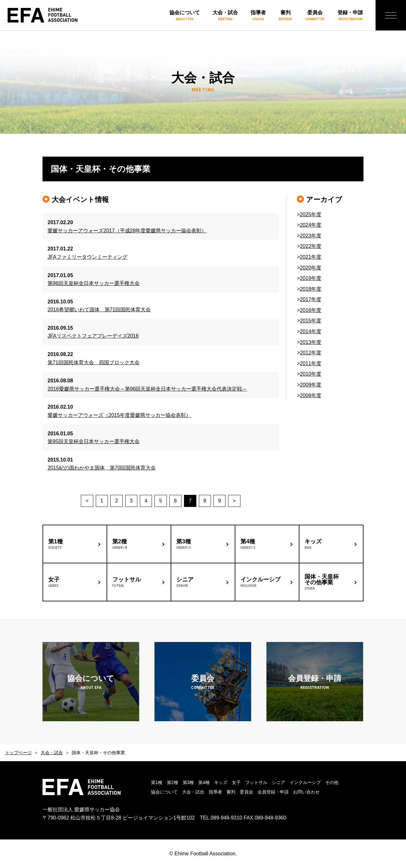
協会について (185, 16)
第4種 (204, 782)
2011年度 (311, 363)
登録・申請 (350, 16)
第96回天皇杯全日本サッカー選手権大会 (94, 283)
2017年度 (311, 299)
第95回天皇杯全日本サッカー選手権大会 (94, 441)
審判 (285, 16)
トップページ (18, 753)
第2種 (173, 782)
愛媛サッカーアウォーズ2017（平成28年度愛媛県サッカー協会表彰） (127, 231)
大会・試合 (225, 16)
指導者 (258, 16)
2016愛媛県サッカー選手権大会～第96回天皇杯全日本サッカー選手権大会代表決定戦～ (147, 389)
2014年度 (311, 331)
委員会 (315, 16)
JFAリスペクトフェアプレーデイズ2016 (93, 336)
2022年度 (311, 246)
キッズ (221, 782)
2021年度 (311, 257)
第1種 (157, 782)
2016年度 (311, 310)
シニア (278, 782)
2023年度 (311, 236)
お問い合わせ (306, 792)
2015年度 (311, 321)
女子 (236, 782)
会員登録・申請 (273, 792)
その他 (332, 782)
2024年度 (311, 225)
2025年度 (311, 214)
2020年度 (311, 268)
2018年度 (311, 289)
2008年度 (311, 395)
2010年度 (311, 374)
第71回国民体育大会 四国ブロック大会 (94, 363)
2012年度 (311, 353)
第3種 (188, 782)
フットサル (256, 782)
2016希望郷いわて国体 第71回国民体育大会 (99, 310)
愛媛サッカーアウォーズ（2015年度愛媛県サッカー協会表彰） (119, 415)
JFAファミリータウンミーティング (88, 257)
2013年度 (311, 342)
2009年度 (311, 385)
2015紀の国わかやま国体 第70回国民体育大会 (102, 468)
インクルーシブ (305, 782)
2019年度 (311, 278)
